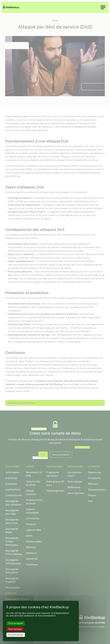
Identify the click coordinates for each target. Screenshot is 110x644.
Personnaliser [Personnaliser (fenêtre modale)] (16, 635)
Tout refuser (15, 629)
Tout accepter (16, 623)
